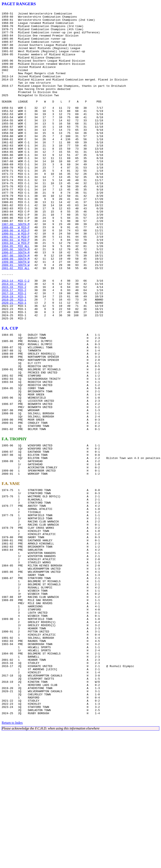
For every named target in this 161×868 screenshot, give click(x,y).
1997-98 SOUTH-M (16, 305)
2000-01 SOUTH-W (16, 316)
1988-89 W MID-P (16, 271)
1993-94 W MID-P (16, 290)
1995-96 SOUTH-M (16, 298)
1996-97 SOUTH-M (16, 301)
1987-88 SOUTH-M (16, 267)
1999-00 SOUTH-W (16, 313)
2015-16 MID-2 (14, 343)
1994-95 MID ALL (16, 294)
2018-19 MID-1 (14, 354)
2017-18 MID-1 (14, 350)
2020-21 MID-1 (14, 362)
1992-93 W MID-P (16, 286)
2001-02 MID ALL (16, 320)
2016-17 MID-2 (14, 347)
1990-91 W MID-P (16, 279)
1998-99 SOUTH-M (16, 309)
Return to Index (12, 858)
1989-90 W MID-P (16, 275)
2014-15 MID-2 (14, 339)
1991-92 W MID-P (16, 282)
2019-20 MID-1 (14, 358)
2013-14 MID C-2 (16, 335)
